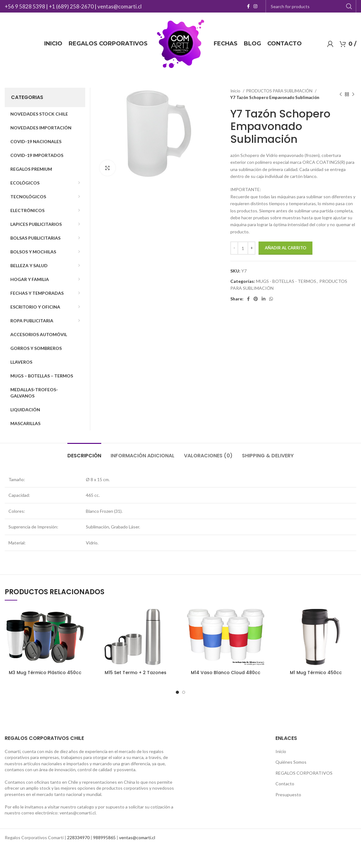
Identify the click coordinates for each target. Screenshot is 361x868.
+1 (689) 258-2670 (71, 6)
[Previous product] (341, 94)
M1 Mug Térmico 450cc (316, 673)
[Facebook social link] (248, 6)
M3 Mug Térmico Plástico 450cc (45, 673)
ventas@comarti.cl (120, 6)
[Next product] (353, 94)
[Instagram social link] (255, 6)
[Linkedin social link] (264, 299)
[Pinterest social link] (256, 299)
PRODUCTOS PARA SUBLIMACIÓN (280, 91)
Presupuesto (288, 795)
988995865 (104, 837)
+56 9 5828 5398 (25, 6)
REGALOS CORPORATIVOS (304, 773)
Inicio (236, 91)
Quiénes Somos (291, 762)
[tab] (84, 452)
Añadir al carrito (285, 248)
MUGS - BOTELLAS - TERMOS (286, 281)
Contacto (285, 784)
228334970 (78, 837)
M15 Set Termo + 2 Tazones (136, 673)
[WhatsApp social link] (271, 299)
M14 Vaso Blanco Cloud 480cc (226, 673)
